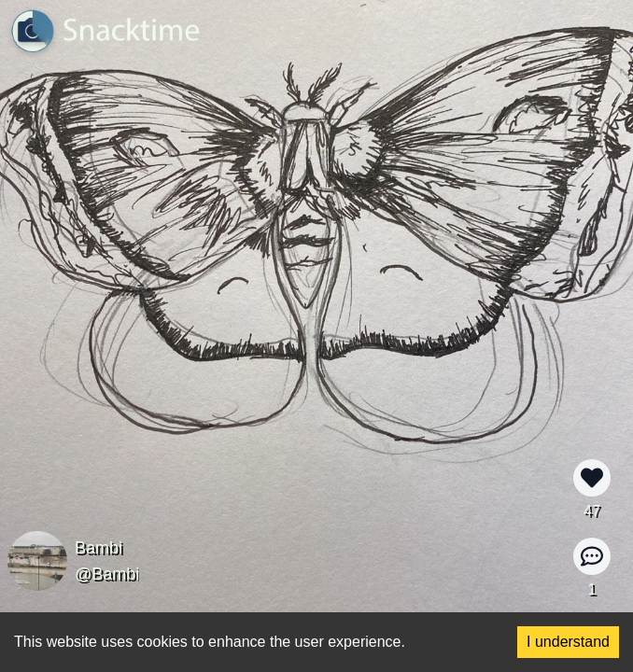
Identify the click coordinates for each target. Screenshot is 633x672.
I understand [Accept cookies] (568, 642)
